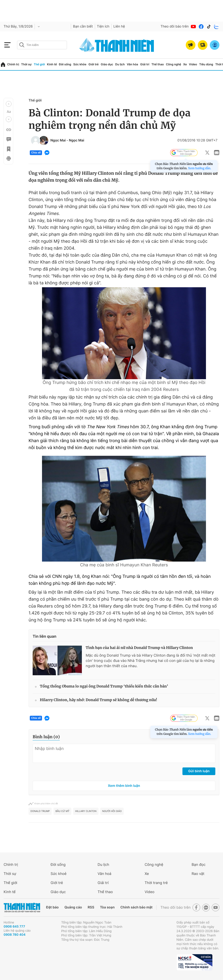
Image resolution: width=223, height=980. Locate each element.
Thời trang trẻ (156, 883)
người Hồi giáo (112, 811)
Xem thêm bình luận (124, 786)
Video (193, 64)
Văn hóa (132, 64)
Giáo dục (107, 64)
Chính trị (13, 64)
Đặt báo (52, 907)
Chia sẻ (36, 153)
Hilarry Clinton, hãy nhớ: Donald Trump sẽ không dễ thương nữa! (99, 700)
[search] (42, 45)
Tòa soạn (107, 907)
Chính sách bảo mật (136, 907)
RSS (91, 907)
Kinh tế (52, 64)
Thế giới (39, 64)
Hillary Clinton (86, 811)
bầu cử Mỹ (62, 811)
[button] (9, 104)
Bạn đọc (199, 865)
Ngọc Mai (58, 140)
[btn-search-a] (22, 45)
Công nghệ (173, 64)
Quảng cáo (73, 907)
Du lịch (120, 64)
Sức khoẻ (59, 874)
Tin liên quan (45, 636)
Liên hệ (119, 26)
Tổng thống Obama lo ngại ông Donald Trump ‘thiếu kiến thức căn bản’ (104, 686)
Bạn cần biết (83, 26)
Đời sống (65, 64)
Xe (185, 64)
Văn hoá (105, 874)
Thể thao (158, 64)
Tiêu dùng (206, 64)
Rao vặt (198, 874)
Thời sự (26, 64)
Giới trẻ (94, 64)
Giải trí (145, 64)
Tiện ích (103, 26)
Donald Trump (40, 811)
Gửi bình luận (199, 771)
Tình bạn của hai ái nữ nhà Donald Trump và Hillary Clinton (139, 648)
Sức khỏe (80, 64)
